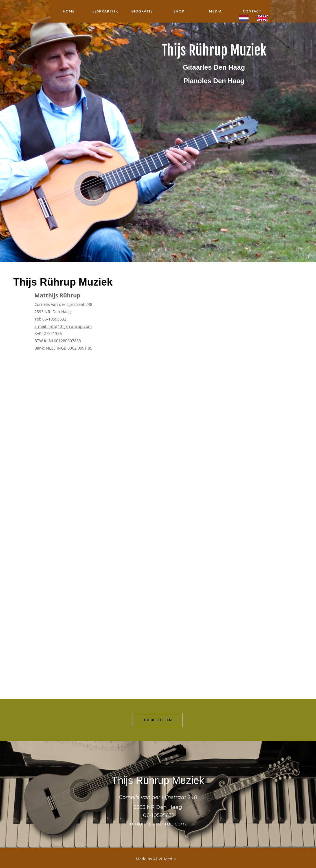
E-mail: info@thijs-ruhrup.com (63, 326)
